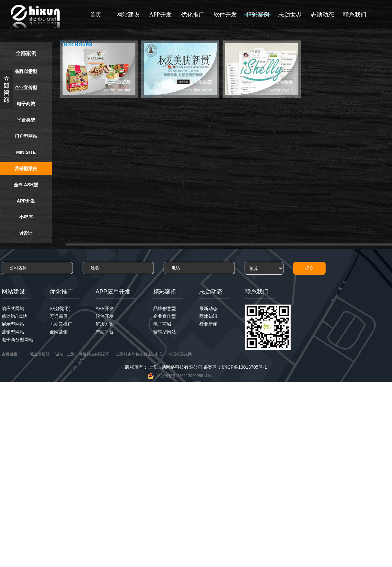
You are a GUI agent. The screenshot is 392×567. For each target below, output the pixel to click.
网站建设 (128, 15)
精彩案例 (258, 15)
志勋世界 (290, 15)
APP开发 (160, 15)
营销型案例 (26, 168)
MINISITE (26, 152)
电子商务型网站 (17, 340)
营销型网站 (13, 332)
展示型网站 (13, 324)
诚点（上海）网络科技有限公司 (83, 354)
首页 (96, 15)
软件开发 (225, 15)
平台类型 (26, 120)
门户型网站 (26, 136)
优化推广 (193, 15)
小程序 (26, 217)
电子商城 (26, 104)
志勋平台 (105, 332)
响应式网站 (13, 308)
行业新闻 (208, 324)
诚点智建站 (40, 354)
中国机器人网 (180, 354)
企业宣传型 (26, 87)
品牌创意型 (26, 71)
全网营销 (59, 332)
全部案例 (26, 53)
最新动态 (208, 308)
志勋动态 (322, 15)
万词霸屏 (59, 316)
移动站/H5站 (14, 316)
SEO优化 (59, 308)
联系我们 (355, 15)
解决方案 (105, 324)
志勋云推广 (61, 324)
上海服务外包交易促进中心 (139, 354)
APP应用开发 (113, 292)
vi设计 (26, 233)
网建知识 (208, 316)
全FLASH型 (26, 185)
